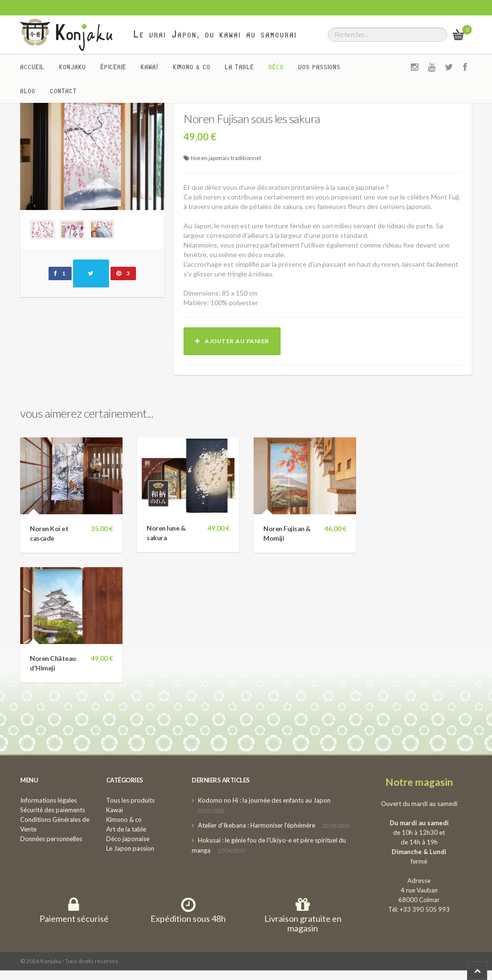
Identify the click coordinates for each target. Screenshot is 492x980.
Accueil (32, 67)
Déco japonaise (128, 839)
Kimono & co (192, 67)
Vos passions (320, 67)
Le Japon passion (130, 848)
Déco (276, 67)
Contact (63, 91)
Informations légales (49, 800)
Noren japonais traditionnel (226, 158)
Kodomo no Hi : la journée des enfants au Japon (264, 800)
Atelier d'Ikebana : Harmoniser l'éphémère (257, 825)
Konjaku (73, 67)
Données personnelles (51, 839)
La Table (240, 67)
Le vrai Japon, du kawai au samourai (215, 34)
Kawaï (150, 67)
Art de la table (126, 829)
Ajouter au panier (232, 341)
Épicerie (113, 67)
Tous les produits (130, 800)
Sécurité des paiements (53, 810)
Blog (28, 91)
